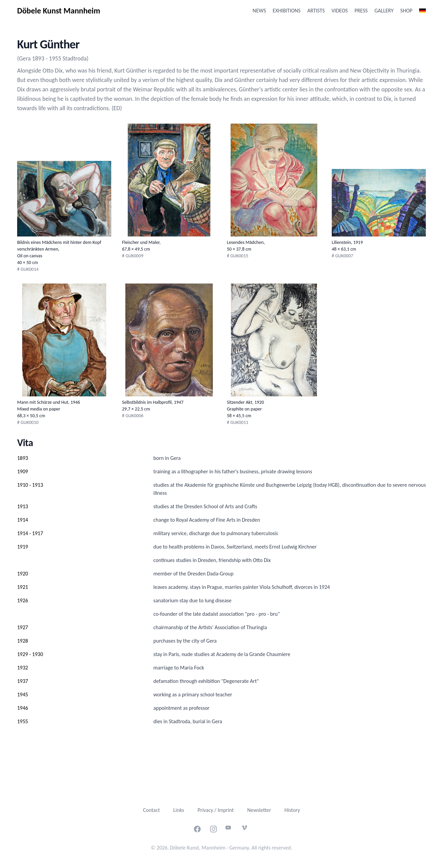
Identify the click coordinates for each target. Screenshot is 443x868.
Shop (406, 11)
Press (361, 11)
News (259, 11)
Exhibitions (287, 11)
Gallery (384, 11)
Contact (151, 810)
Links (179, 810)
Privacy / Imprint (216, 810)
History (292, 810)
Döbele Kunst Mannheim (59, 11)
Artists (316, 11)
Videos (339, 11)
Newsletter (259, 810)
